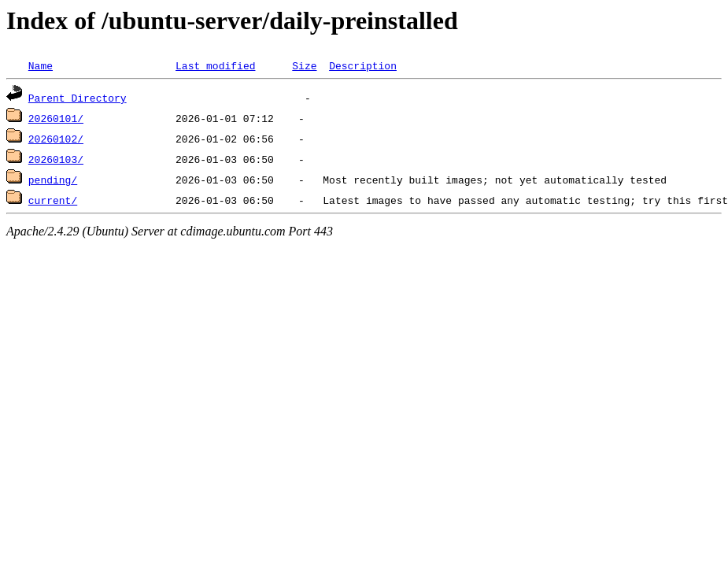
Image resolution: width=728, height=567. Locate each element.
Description (363, 65)
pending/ (53, 180)
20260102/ (56, 139)
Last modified (215, 65)
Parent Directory (78, 98)
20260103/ (56, 159)
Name (41, 65)
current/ (53, 200)
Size (304, 65)
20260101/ (56, 118)
